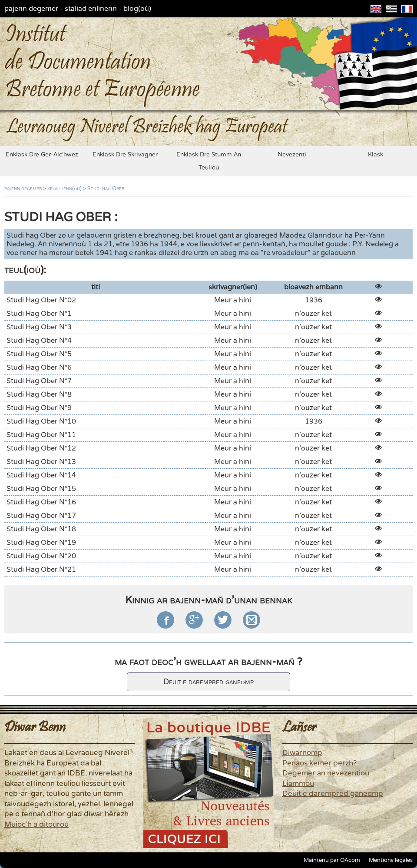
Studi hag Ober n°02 (41, 300)
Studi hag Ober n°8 (39, 394)
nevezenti (292, 155)
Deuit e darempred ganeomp (208, 682)
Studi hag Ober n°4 (39, 341)
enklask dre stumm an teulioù (209, 161)
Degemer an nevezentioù (326, 773)
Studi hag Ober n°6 (39, 368)
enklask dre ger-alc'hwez (42, 155)
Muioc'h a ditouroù (36, 825)
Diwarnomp (302, 753)
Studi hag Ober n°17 (41, 516)
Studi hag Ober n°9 (39, 408)
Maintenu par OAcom (332, 860)
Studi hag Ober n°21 (41, 570)
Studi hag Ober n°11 (41, 435)
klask (376, 155)
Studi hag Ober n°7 (39, 381)
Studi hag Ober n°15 (41, 489)
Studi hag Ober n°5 (39, 354)
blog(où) (137, 9)
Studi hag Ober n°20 (41, 556)
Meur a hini (233, 300)
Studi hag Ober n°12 (41, 448)
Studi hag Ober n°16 (41, 502)
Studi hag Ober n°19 (41, 543)
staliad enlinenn (91, 9)
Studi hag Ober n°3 (39, 327)
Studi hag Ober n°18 (41, 529)
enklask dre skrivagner (125, 155)
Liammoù (298, 784)
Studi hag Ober (106, 189)
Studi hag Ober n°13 (41, 462)
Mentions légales (391, 860)
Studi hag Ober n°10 (41, 421)
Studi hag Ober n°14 (41, 475)
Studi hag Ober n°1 (39, 314)
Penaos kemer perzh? (319, 763)
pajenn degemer (31, 9)
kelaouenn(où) (65, 189)
